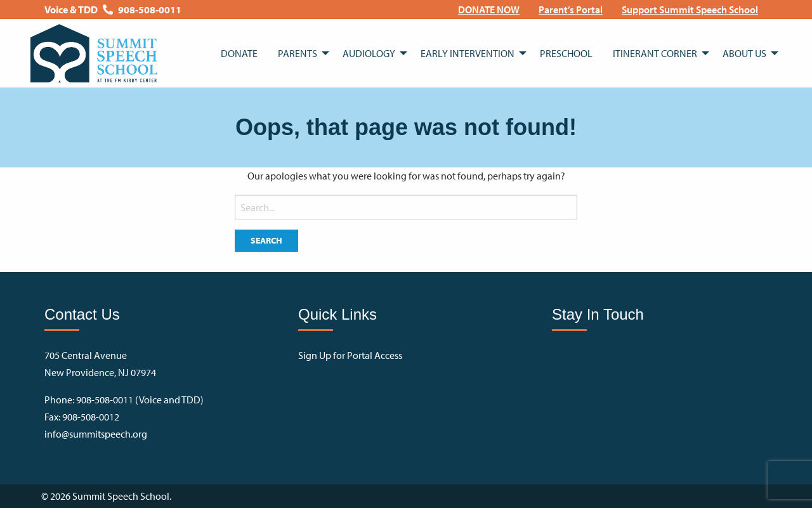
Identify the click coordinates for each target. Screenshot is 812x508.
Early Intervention (468, 53)
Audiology (369, 53)
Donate (239, 53)
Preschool (566, 53)
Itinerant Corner (655, 53)
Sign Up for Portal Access (350, 355)
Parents (298, 53)
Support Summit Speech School (690, 10)
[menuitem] (489, 10)
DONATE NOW (489, 10)
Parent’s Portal (571, 10)
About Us (744, 53)
